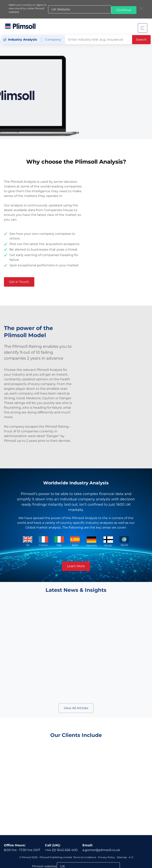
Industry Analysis (23, 39)
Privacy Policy (107, 831)
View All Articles (76, 708)
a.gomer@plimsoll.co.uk (101, 824)
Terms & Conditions (85, 831)
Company (53, 39)
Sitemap (122, 831)
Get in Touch (20, 282)
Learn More (76, 566)
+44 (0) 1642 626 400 (61, 824)
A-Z (131, 831)
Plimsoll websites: (44, 840)
